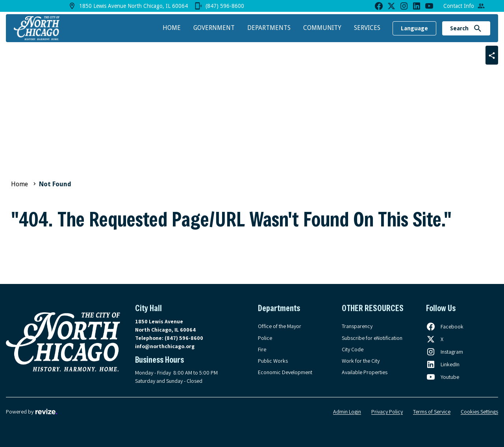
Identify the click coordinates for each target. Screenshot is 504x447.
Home (172, 28)
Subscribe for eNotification (372, 338)
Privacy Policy (387, 412)
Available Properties (365, 372)
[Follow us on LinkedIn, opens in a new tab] (443, 364)
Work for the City (361, 361)
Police (265, 338)
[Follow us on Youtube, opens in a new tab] (443, 377)
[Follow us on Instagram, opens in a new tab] (445, 352)
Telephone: (169, 338)
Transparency (357, 326)
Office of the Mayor (280, 326)
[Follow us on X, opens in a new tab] (435, 339)
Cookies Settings (479, 412)
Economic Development (285, 372)
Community (322, 28)
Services (367, 28)
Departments (269, 28)
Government (214, 28)
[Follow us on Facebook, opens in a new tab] (445, 326)
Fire (262, 349)
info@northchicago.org (165, 346)
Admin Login (347, 412)
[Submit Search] (478, 28)
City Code (353, 349)
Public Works (273, 361)
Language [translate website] (414, 28)
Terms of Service (432, 412)
